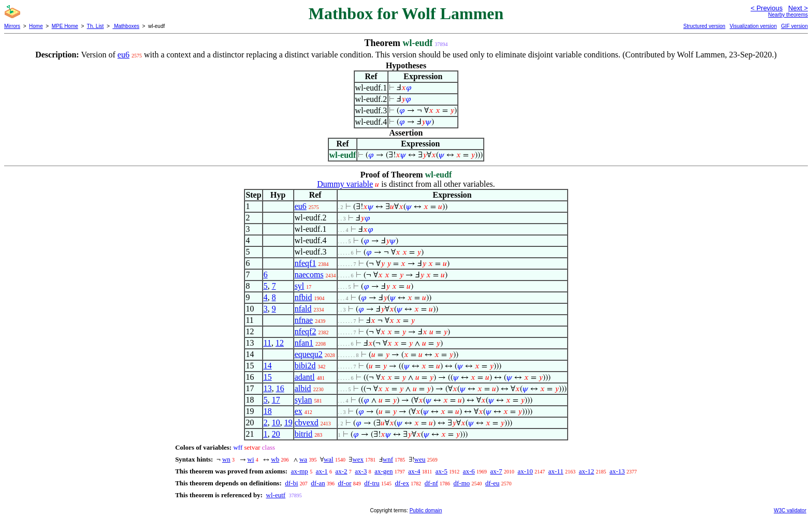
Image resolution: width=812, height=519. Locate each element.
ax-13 (617, 471)
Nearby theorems (788, 15)
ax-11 (556, 471)
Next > (798, 8)
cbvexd (307, 422)
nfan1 (304, 343)
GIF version (794, 26)
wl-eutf (276, 495)
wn (226, 459)
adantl (305, 377)
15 (268, 377)
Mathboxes (126, 26)
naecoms (309, 275)
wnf (388, 459)
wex (358, 459)
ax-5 (441, 471)
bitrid (304, 434)
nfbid (303, 297)
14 (268, 366)
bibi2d (305, 366)
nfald (303, 309)
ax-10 (525, 471)
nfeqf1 (306, 263)
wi (251, 459)
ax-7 (496, 471)
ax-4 (414, 471)
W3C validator (790, 510)
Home (36, 26)
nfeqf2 (306, 331)
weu (420, 459)
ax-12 (587, 471)
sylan (303, 400)
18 (268, 411)
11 (267, 343)
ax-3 (361, 471)
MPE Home (65, 26)
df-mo (462, 483)
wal (329, 459)
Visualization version (753, 26)
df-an (318, 483)
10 (276, 422)
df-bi (291, 483)
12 (280, 343)
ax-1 (322, 471)
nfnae (304, 320)
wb (275, 459)
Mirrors (12, 26)
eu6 (124, 55)
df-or (344, 483)
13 (268, 388)
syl (300, 286)
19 (288, 422)
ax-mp (300, 471)
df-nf (431, 483)
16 (280, 388)
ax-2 (341, 471)
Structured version (704, 26)
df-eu (492, 483)
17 (276, 400)
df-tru (372, 483)
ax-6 (469, 471)
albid (303, 388)
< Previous (766, 8)
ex (299, 411)
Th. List (96, 26)
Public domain (426, 510)
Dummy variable (345, 184)
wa (303, 459)
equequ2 (309, 354)
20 (276, 434)
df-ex (402, 483)
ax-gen (383, 471)
